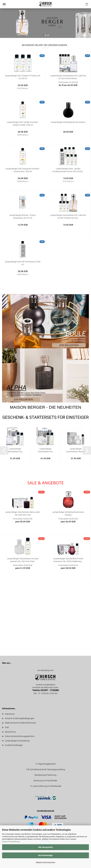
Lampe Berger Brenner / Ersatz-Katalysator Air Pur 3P (23, 216)
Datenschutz (10, 732)
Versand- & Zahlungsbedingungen (20, 718)
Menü (4, 4)
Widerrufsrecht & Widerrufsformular (20, 723)
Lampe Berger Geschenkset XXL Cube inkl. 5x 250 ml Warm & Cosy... (68, 216)
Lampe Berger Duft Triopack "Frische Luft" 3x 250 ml (23, 77)
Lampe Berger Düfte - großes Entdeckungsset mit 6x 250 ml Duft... (68, 170)
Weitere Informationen (46, 862)
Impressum (10, 714)
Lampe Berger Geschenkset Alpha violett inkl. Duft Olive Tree (23, 513)
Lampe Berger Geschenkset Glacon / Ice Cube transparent (76, 450)
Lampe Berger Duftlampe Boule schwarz (68, 122)
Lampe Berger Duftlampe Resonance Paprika (68, 513)
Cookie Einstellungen (14, 745)
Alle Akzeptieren (45, 847)
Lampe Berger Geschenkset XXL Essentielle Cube (15, 450)
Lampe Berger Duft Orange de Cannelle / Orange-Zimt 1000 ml (23, 170)
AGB (7, 727)
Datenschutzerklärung (11, 842)
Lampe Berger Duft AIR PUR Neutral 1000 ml (23, 263)
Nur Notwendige (45, 855)
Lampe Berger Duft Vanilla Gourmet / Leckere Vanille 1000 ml (23, 123)
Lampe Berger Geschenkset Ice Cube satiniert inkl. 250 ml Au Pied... (23, 560)
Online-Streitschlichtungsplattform (20, 736)
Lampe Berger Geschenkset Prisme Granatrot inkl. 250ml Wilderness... (68, 560)
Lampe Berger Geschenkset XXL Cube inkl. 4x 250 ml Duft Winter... (68, 77)
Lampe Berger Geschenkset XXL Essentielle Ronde (45, 450)
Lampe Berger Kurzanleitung (17, 741)
